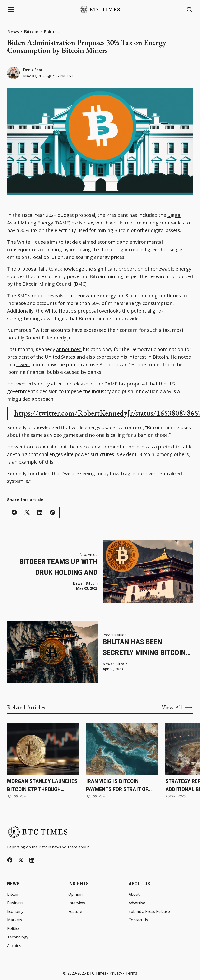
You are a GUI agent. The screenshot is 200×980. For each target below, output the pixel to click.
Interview (77, 903)
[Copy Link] (52, 512)
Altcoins (14, 946)
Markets (15, 920)
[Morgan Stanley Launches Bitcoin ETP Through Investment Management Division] (43, 749)
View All (177, 707)
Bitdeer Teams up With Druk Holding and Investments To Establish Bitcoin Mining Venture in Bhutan (54, 567)
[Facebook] (10, 860)
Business (15, 903)
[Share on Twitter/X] (27, 512)
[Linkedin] (32, 860)
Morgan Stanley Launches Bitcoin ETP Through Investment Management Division (42, 786)
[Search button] (190, 10)
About (134, 894)
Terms (131, 973)
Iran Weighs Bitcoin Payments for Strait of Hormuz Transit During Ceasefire (117, 786)
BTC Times (97, 973)
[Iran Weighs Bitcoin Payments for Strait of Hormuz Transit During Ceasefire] (122, 749)
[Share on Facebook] (14, 512)
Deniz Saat (33, 70)
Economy (15, 911)
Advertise (137, 903)
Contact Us (138, 920)
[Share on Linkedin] (40, 512)
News (13, 32)
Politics (51, 32)
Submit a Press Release (149, 911)
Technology (18, 937)
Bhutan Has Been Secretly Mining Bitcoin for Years (144, 648)
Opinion (75, 894)
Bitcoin (32, 32)
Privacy (116, 973)
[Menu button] (11, 10)
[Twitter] (21, 860)
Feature (75, 911)
